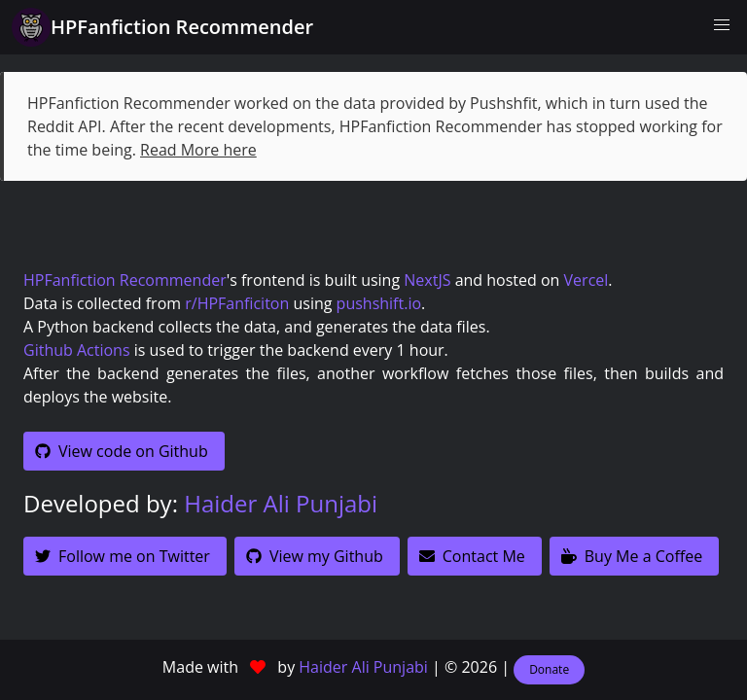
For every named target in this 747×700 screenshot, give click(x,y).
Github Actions (77, 350)
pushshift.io (379, 303)
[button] (722, 25)
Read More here (198, 150)
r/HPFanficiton (237, 303)
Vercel (587, 280)
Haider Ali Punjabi (281, 503)
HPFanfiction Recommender (125, 280)
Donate (549, 669)
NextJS (427, 280)
